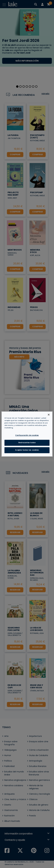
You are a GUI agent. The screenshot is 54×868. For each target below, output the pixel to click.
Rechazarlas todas (27, 443)
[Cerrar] (49, 415)
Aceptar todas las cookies (27, 450)
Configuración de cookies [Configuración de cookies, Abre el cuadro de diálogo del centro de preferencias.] (27, 435)
